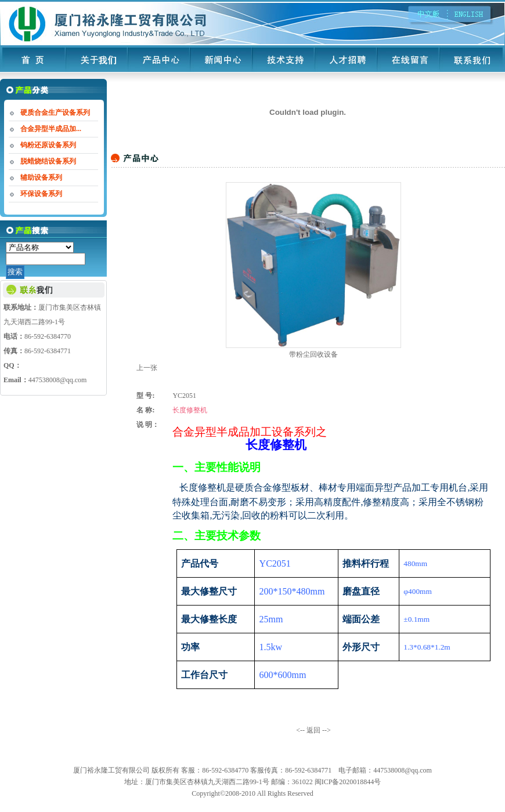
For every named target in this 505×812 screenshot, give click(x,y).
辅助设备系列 (41, 177)
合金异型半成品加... (51, 129)
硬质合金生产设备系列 (55, 113)
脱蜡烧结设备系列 (48, 161)
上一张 (147, 368)
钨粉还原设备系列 (48, 145)
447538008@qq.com (58, 380)
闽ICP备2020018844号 (348, 782)
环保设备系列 (41, 194)
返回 (313, 730)
